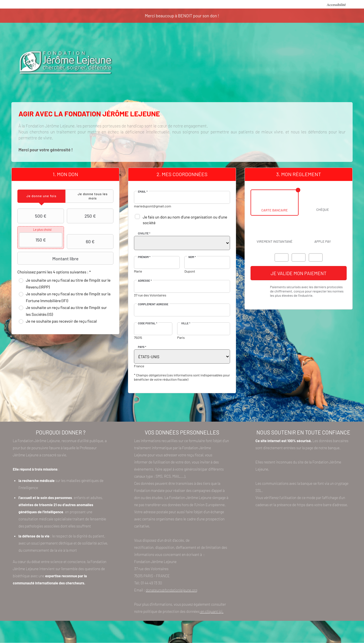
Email (143, 191)
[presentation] (41, 196)
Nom (192, 257)
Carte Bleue (316, 257)
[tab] (41, 196)
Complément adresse (153, 304)
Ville (186, 323)
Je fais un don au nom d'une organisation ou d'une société (185, 220)
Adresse (145, 281)
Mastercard (282, 257)
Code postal (148, 323)
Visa (299, 257)
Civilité (144, 233)
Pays (142, 347)
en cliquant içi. (211, 611)
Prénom (144, 257)
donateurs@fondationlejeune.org (172, 590)
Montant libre (49, 258)
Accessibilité (336, 5)
